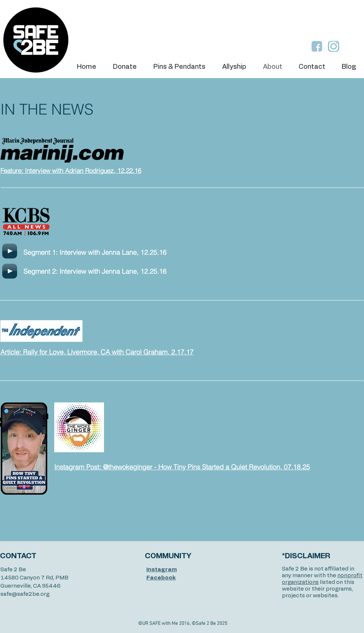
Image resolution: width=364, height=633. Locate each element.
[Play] (10, 251)
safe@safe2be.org (25, 594)
